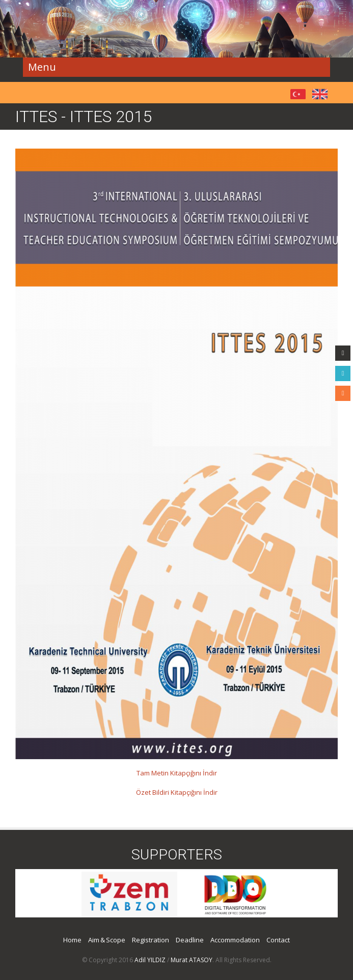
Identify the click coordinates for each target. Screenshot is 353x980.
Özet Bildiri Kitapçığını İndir (177, 792)
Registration (151, 940)
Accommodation (235, 940)
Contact (278, 940)
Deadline (190, 940)
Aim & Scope (107, 940)
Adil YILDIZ (150, 960)
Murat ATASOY (192, 960)
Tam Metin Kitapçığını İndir (177, 773)
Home (72, 940)
